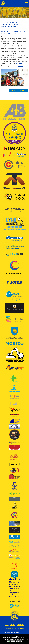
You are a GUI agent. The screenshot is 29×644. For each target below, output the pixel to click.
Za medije (21, 628)
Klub (7, 625)
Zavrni (13, 641)
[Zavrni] (27, 639)
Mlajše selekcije (11, 628)
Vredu (9, 641)
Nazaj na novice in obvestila (19, 91)
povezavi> (20, 66)
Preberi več (19, 641)
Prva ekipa (20, 625)
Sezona (13, 625)
